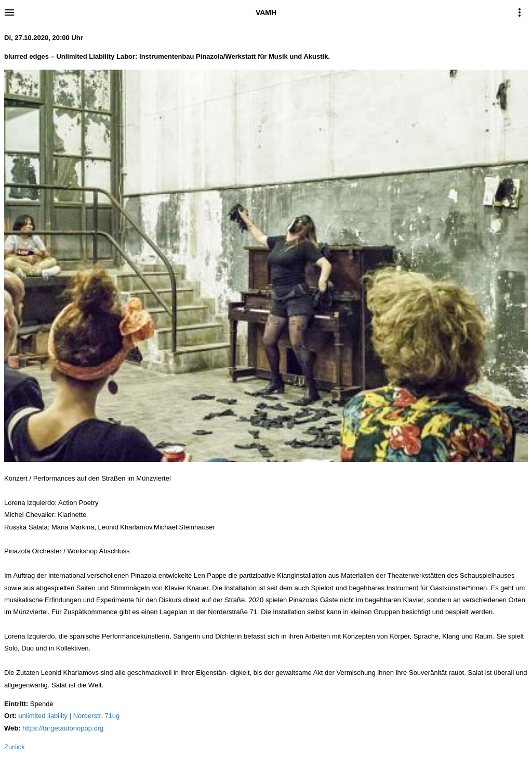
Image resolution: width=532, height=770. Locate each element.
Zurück (15, 747)
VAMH (266, 12)
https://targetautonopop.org (63, 728)
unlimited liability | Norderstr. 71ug (69, 716)
